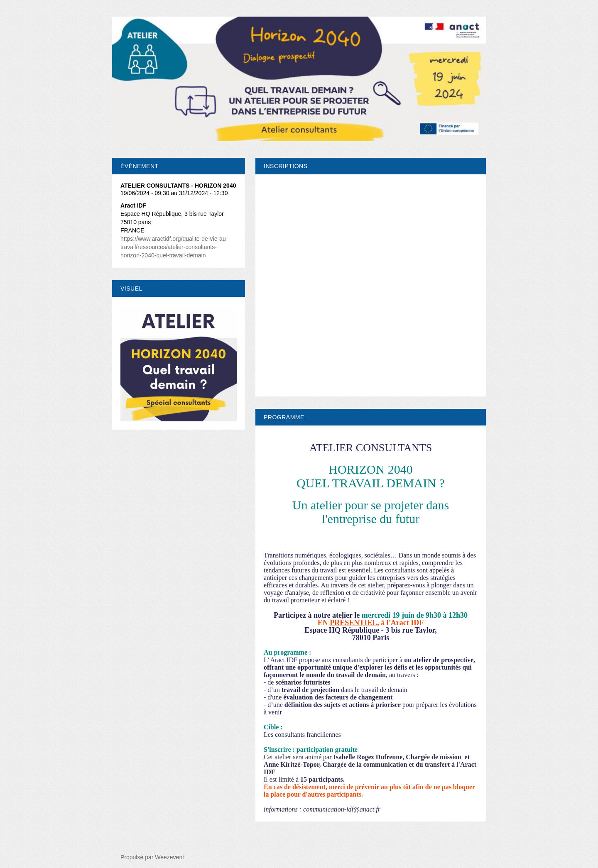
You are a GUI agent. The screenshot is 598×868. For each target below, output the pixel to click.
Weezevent (169, 857)
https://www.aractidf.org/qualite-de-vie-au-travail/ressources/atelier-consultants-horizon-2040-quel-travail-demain (174, 247)
